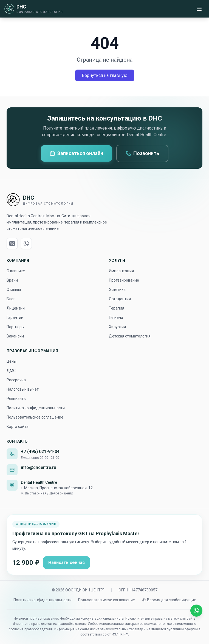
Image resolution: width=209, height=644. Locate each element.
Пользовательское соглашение (35, 417)
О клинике (16, 271)
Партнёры (15, 327)
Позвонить (142, 153)
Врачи (12, 280)
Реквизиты (16, 399)
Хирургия (117, 327)
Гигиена (116, 317)
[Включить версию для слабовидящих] (169, 600)
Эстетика (117, 290)
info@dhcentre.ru (39, 467)
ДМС (11, 371)
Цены (12, 361)
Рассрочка (16, 380)
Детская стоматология (130, 336)
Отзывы (14, 290)
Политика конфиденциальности (36, 408)
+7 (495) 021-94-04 (40, 452)
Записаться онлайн (76, 153)
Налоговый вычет (23, 389)
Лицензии (16, 308)
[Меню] (199, 9)
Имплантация (121, 271)
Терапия (117, 308)
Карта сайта (18, 427)
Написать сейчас (67, 563)
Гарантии (15, 317)
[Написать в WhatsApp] (196, 611)
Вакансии (15, 336)
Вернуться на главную (105, 75)
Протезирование (124, 280)
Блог (11, 299)
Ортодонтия (120, 299)
